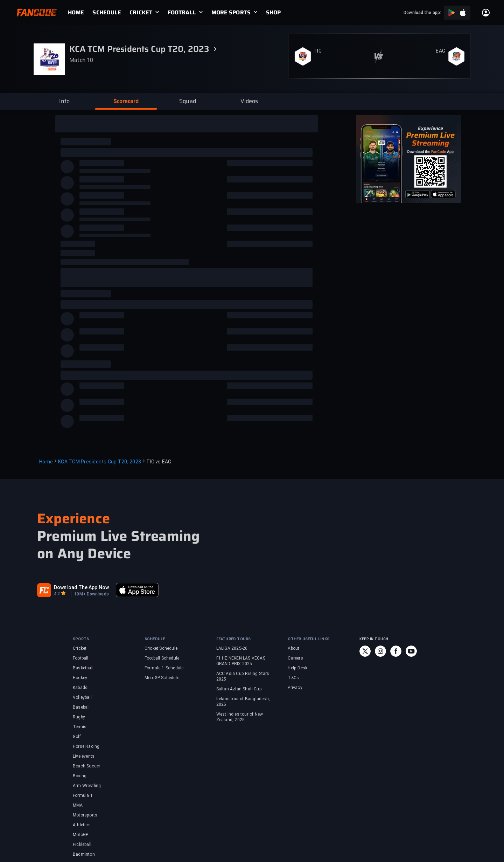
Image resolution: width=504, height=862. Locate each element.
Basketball (83, 668)
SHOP (273, 13)
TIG (318, 51)
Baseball (81, 707)
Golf (77, 737)
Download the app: (422, 13)
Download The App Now (81, 587)
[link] (80, 13)
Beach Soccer (86, 766)
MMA (78, 805)
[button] (64, 101)
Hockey (80, 678)
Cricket (80, 648)
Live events (84, 756)
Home (46, 462)
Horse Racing (86, 746)
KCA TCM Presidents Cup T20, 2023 (100, 462)
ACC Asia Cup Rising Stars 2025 (243, 676)
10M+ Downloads (91, 594)
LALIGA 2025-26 (232, 648)
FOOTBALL (182, 13)
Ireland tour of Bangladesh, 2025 (243, 702)
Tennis (80, 727)
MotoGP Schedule (162, 678)
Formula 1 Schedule (164, 668)
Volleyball (82, 697)
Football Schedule (162, 658)
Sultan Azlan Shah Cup (239, 689)
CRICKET (141, 13)
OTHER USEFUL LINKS (309, 639)
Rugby (79, 717)
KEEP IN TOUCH (374, 639)
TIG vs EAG (159, 462)
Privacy (295, 688)
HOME (76, 13)
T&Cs (293, 678)
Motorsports (85, 815)
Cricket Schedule (161, 648)
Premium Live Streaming (118, 536)
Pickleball (82, 844)
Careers (295, 658)
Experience (73, 519)
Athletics (82, 825)
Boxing (80, 776)
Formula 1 (83, 795)
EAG (440, 51)
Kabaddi (81, 688)
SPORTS (81, 639)
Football (81, 658)
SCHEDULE (107, 13)
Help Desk (297, 668)
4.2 (57, 594)
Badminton (84, 854)
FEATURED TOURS (234, 639)
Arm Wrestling (87, 786)
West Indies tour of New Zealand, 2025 (240, 717)
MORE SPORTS (231, 13)
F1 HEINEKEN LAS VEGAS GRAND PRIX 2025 (241, 661)
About (293, 648)
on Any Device (84, 554)
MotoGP (80, 835)
